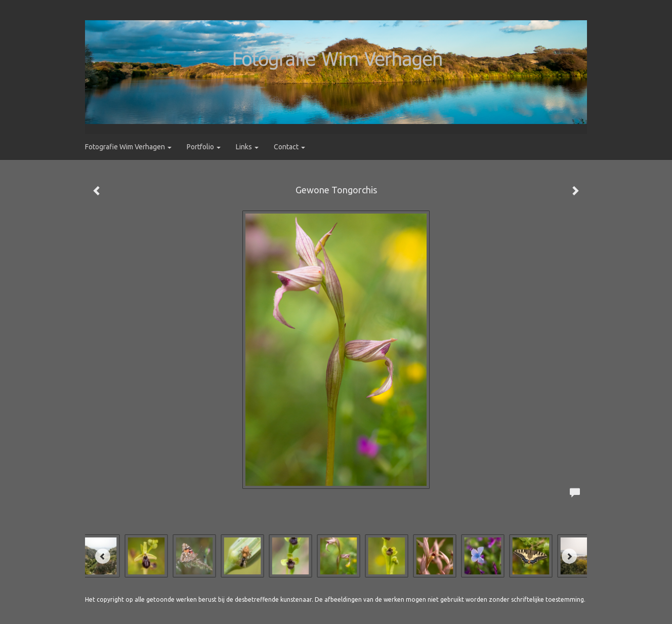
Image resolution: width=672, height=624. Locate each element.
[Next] (569, 556)
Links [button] (247, 147)
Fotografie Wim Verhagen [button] (128, 147)
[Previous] (103, 556)
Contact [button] (289, 147)
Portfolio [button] (204, 147)
